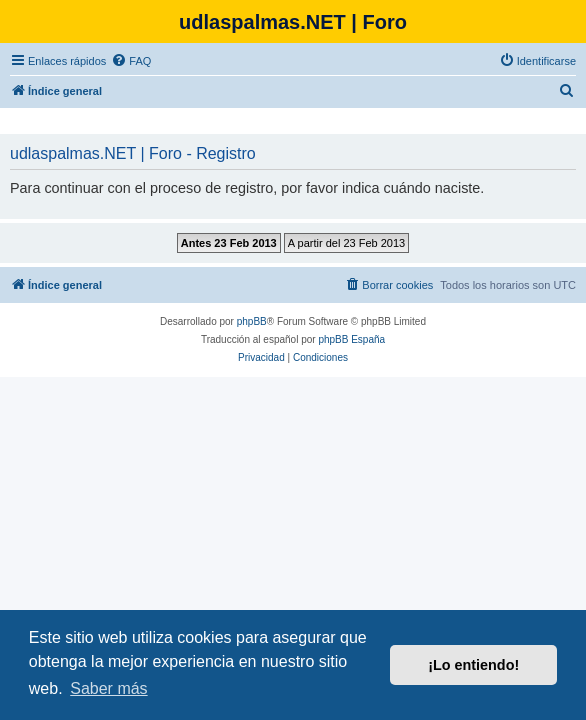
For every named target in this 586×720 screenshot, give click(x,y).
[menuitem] (131, 61)
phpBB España (351, 339)
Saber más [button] (108, 688)
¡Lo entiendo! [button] (473, 665)
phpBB (252, 321)
